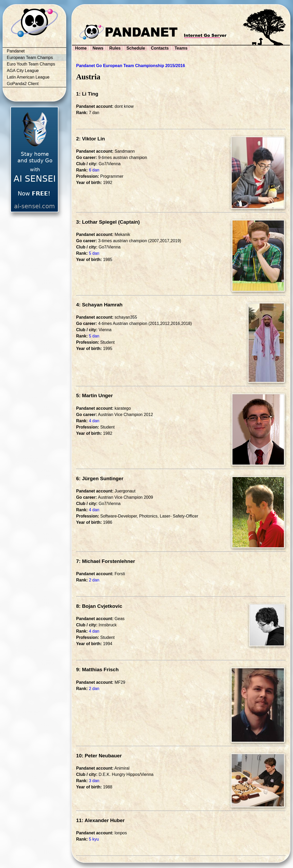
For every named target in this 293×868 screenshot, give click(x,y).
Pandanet (16, 51)
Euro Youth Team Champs (31, 64)
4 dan (94, 421)
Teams (181, 48)
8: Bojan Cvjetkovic (99, 606)
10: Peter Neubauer (99, 756)
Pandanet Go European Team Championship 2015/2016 (131, 66)
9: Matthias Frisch (97, 670)
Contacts (160, 48)
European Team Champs (30, 58)
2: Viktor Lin (91, 139)
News (98, 48)
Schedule (136, 48)
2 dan (94, 580)
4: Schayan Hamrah (99, 305)
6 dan (94, 170)
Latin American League (28, 77)
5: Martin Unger (94, 396)
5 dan (94, 253)
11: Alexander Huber (100, 820)
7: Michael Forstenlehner (106, 561)
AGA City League (23, 71)
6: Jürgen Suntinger (100, 478)
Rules (115, 48)
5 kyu (94, 839)
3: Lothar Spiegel (96, 222)
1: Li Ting (87, 94)
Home (81, 48)
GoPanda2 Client (23, 84)
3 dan (94, 781)
